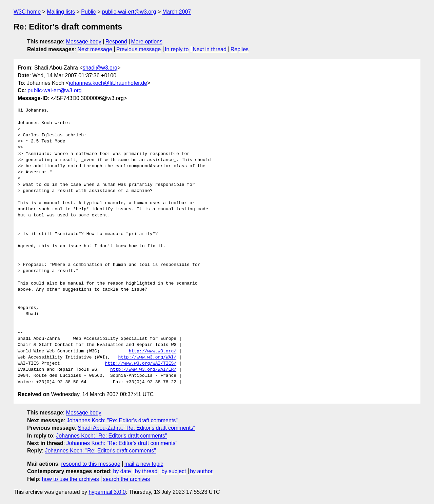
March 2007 (177, 12)
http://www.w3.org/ (153, 351)
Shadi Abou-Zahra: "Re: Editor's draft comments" (136, 428)
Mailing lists (61, 12)
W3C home (27, 12)
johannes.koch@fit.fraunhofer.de (108, 83)
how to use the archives (71, 479)
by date (122, 471)
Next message (95, 49)
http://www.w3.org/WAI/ (147, 357)
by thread (146, 471)
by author (201, 471)
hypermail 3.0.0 (107, 492)
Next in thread (210, 49)
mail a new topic (144, 464)
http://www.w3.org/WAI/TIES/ (141, 364)
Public (88, 12)
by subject (174, 471)
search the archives (127, 479)
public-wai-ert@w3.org (129, 12)
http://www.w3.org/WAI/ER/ (143, 370)
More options (147, 42)
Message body (84, 42)
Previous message (139, 49)
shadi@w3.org (100, 68)
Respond (116, 42)
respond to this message (91, 464)
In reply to (177, 49)
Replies (240, 49)
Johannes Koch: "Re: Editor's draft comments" (122, 420)
